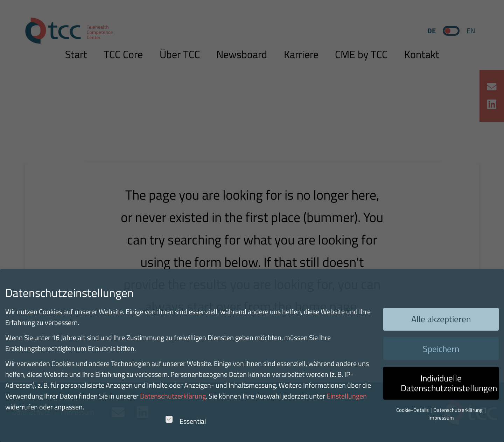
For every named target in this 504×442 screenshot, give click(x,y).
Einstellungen (347, 396)
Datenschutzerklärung (173, 396)
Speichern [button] (441, 349)
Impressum (441, 418)
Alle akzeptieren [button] (441, 319)
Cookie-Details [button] (413, 410)
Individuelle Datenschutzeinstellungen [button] (449, 383)
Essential (186, 421)
